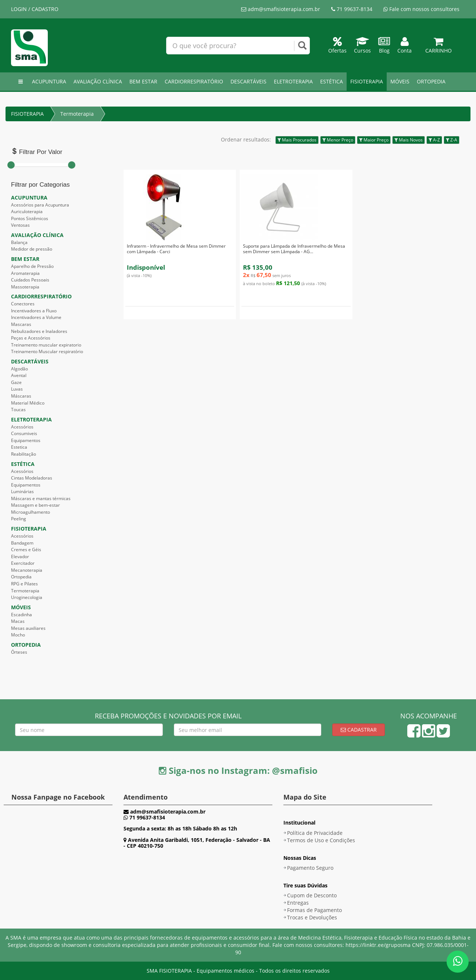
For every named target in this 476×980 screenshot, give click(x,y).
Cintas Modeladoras (32, 478)
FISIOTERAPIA (367, 81)
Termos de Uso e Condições (321, 840)
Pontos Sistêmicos (30, 218)
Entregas (298, 903)
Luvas (17, 389)
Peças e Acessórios (31, 338)
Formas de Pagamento (314, 910)
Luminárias (22, 491)
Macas (18, 621)
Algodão (19, 369)
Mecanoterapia (27, 570)
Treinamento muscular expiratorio (46, 345)
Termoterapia (77, 114)
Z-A (452, 140)
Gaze (16, 382)
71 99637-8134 (352, 9)
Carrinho (439, 47)
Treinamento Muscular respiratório (47, 351)
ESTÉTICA (332, 81)
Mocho (18, 635)
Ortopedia (21, 577)
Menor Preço (338, 140)
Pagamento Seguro (310, 868)
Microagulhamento (31, 512)
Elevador (20, 557)
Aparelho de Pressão (32, 266)
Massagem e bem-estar (35, 505)
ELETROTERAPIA (293, 81)
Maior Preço (374, 140)
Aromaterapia (25, 273)
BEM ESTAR (143, 81)
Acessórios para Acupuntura (40, 205)
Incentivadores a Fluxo (34, 311)
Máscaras (21, 396)
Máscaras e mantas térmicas (41, 498)
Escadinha (22, 615)
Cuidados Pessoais (30, 280)
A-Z (434, 140)
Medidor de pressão (32, 249)
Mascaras (21, 324)
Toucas (18, 410)
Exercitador (23, 563)
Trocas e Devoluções (312, 917)
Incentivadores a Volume (36, 317)
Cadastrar (359, 730)
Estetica (19, 447)
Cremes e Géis (26, 550)
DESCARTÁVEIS (248, 81)
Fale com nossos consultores (421, 9)
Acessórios (22, 427)
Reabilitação (24, 454)
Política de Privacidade (315, 833)
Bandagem (22, 543)
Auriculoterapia (27, 211)
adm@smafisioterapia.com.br (281, 9)
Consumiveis (24, 433)
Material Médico (28, 403)
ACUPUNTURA (49, 81)
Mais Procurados (297, 140)
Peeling (19, 519)
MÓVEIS (400, 81)
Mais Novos (409, 140)
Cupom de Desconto (312, 895)
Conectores (23, 304)
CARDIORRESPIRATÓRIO (194, 81)
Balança (19, 242)
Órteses (19, 652)
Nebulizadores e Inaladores (39, 331)
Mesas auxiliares (28, 628)
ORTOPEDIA (431, 81)
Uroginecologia (27, 597)
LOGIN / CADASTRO (35, 9)
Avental (19, 375)
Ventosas (20, 225)
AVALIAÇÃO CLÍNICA (98, 81)
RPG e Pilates (24, 584)
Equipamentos (26, 440)
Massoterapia (25, 287)
